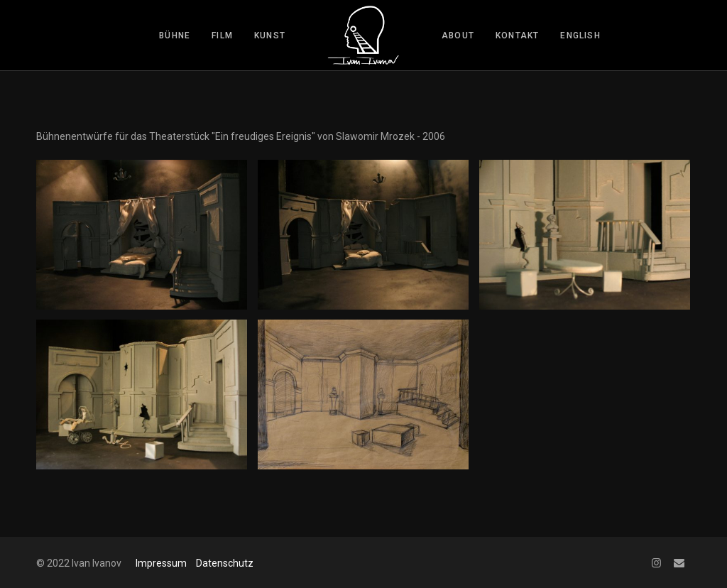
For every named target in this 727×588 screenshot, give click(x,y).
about (458, 36)
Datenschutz (225, 563)
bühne (175, 36)
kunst (270, 36)
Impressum (161, 563)
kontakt (517, 36)
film (222, 36)
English (580, 36)
